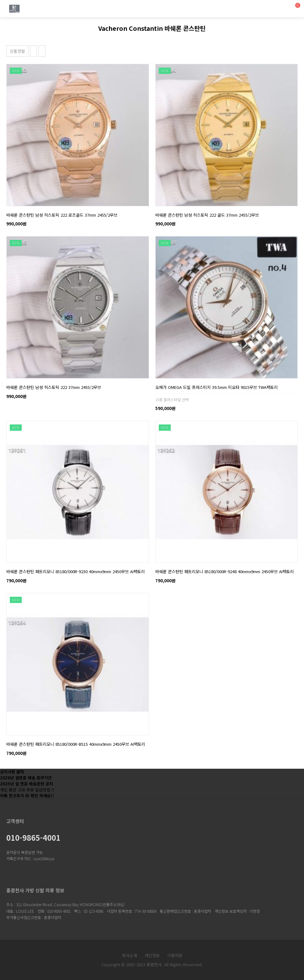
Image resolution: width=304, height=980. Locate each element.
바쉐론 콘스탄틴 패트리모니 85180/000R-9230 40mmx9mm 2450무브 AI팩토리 (76, 571)
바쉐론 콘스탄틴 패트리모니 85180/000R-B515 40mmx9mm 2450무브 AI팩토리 (76, 744)
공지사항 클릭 (12, 772)
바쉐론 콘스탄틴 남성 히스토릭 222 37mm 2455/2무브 (54, 387)
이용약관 (175, 955)
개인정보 (152, 955)
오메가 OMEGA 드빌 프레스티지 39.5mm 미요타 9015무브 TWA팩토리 (217, 387)
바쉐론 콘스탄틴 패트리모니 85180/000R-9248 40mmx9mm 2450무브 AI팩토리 (225, 571)
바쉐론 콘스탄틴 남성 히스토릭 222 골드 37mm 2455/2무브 (207, 215)
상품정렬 (17, 51)
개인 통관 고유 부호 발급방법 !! (27, 790)
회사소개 (129, 955)
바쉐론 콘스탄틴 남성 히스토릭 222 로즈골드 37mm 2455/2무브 (62, 215)
